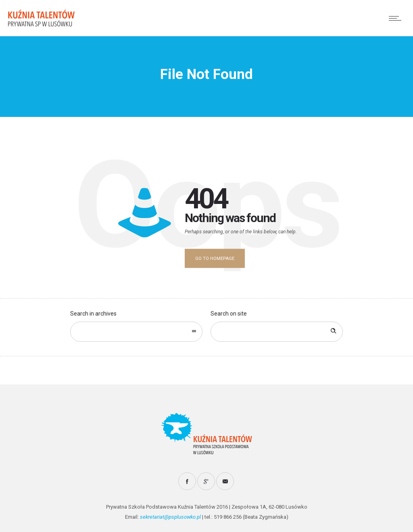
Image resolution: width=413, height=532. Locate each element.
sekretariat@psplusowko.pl (170, 517)
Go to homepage (215, 259)
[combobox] (136, 332)
